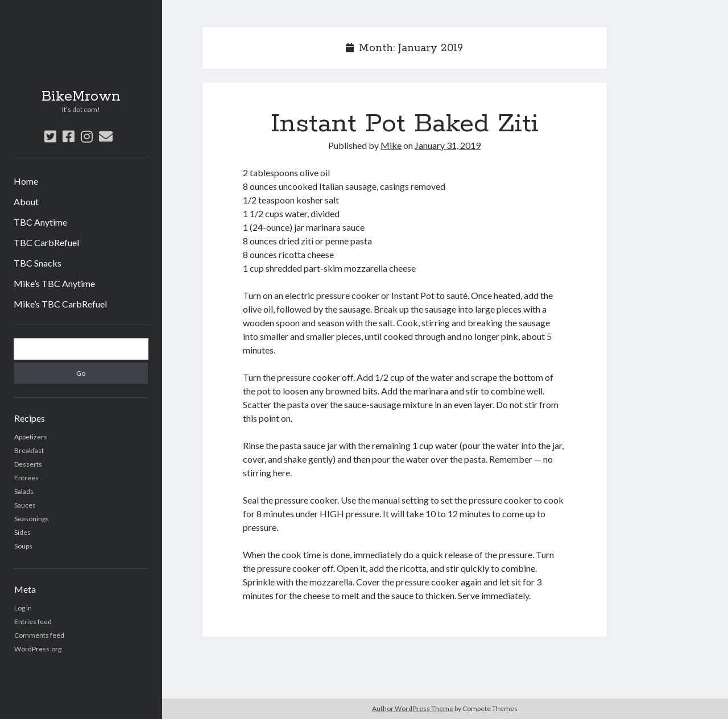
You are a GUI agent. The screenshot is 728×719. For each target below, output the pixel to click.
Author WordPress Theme (413, 708)
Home (26, 181)
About (26, 201)
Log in (23, 608)
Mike (391, 145)
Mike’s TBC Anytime (54, 283)
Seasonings (32, 519)
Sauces (25, 505)
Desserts (28, 464)
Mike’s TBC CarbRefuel (60, 304)
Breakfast (29, 450)
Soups (23, 546)
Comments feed (39, 635)
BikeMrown (81, 97)
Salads (24, 491)
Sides (22, 532)
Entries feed (33, 622)
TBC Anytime (40, 222)
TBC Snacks (38, 263)
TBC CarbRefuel (46, 242)
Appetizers (31, 437)
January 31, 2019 (448, 145)
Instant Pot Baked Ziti (405, 124)
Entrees (26, 478)
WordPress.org (38, 649)
